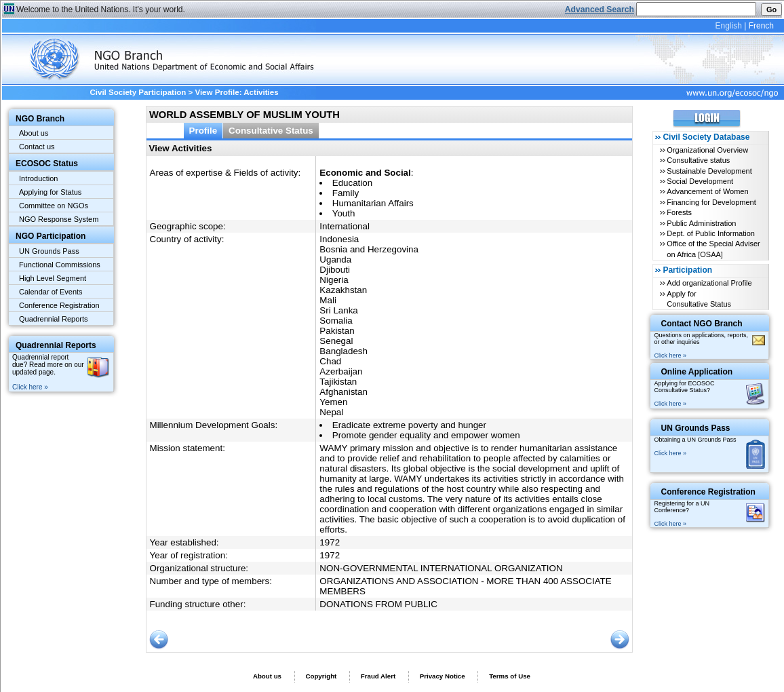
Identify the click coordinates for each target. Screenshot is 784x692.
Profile (203, 131)
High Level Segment (53, 278)
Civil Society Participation (138, 92)
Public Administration (701, 223)
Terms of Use (510, 676)
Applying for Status (50, 192)
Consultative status (698, 160)
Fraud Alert (378, 676)
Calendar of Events (51, 292)
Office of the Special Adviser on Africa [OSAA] (713, 249)
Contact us (37, 147)
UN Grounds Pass (49, 251)
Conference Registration (59, 305)
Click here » (30, 387)
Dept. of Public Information (711, 233)
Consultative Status (271, 131)
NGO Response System (59, 219)
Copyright (321, 676)
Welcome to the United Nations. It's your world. (101, 9)
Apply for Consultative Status (699, 299)
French (761, 26)
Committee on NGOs (54, 206)
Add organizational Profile (709, 283)
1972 (330, 542)
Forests (679, 212)
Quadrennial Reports (54, 319)
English (728, 26)
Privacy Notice (443, 676)
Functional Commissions (60, 265)
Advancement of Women (707, 191)
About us (34, 133)
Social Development (700, 181)
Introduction (38, 178)
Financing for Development (711, 202)
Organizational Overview (707, 150)
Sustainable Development (709, 171)
